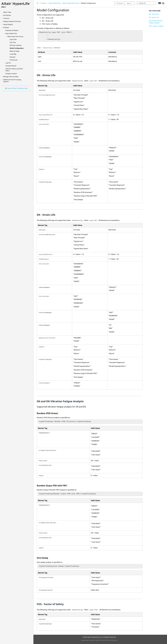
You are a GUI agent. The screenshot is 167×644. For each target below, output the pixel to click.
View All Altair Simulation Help (17, 88)
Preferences (14, 60)
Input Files (13, 39)
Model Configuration (17, 48)
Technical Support (112, 640)
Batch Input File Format (15, 36)
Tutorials (6, 18)
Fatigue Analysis (12, 21)
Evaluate (6, 27)
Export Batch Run (11, 33)
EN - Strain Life (154, 17)
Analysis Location (11, 73)
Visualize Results (11, 66)
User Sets (13, 42)
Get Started (7, 15)
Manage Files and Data (11, 77)
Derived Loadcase (16, 45)
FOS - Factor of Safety (156, 26)
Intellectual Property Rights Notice (93, 640)
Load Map (13, 54)
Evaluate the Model (12, 30)
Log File (8, 63)
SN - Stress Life (154, 14)
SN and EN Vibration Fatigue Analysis (156, 22)
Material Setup (14, 51)
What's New (7, 12)
